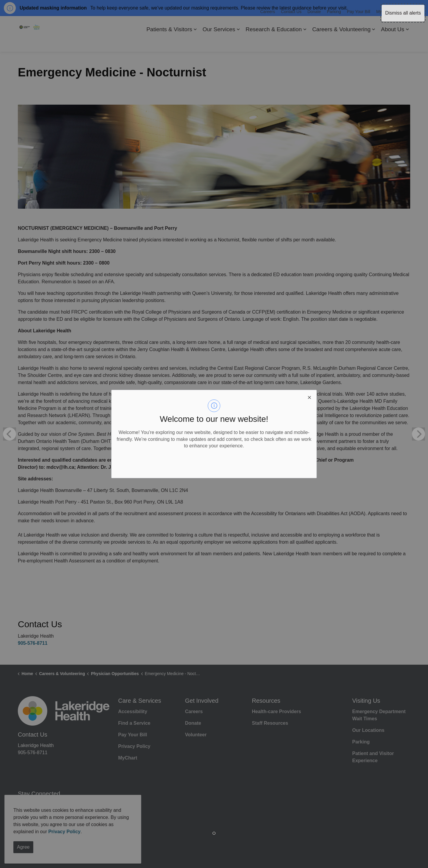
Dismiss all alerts (403, 13)
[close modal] (309, 397)
